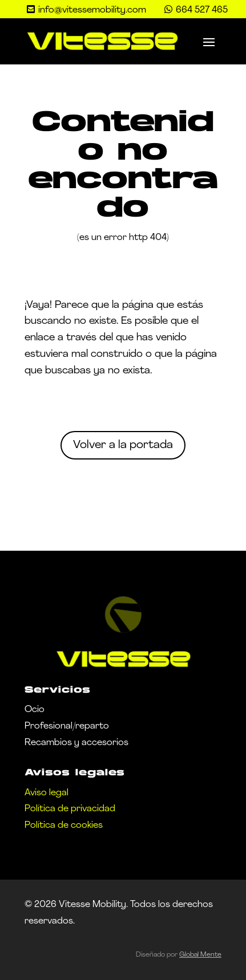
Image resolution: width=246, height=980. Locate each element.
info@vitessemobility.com (92, 10)
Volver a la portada (123, 445)
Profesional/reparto (67, 726)
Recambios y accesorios (76, 743)
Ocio (35, 710)
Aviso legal (47, 793)
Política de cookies (64, 826)
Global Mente (200, 955)
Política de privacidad (70, 809)
